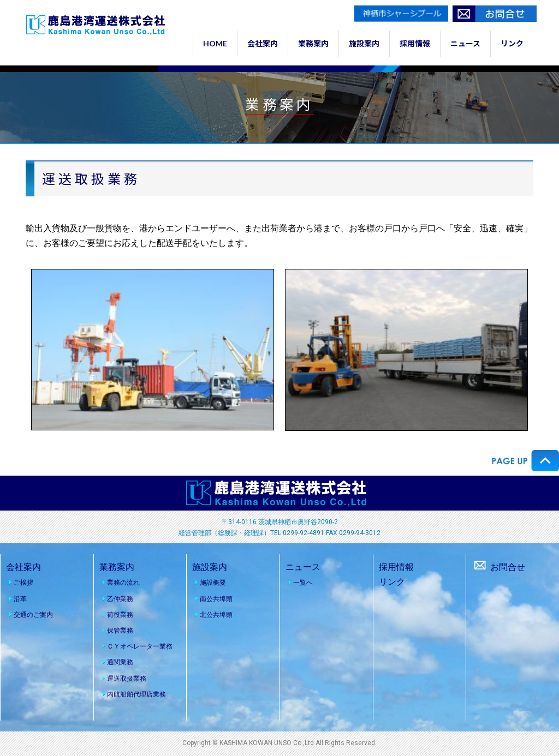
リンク (392, 582)
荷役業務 (120, 615)
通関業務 (120, 662)
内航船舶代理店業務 (136, 694)
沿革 (20, 599)
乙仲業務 (120, 599)
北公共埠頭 (216, 615)
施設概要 (213, 583)
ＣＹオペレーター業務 (140, 646)
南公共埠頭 (216, 599)
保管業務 (120, 631)
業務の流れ (123, 583)
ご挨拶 (23, 583)
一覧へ (303, 583)
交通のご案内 (33, 615)
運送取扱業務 (127, 679)
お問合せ (498, 567)
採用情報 (396, 567)
